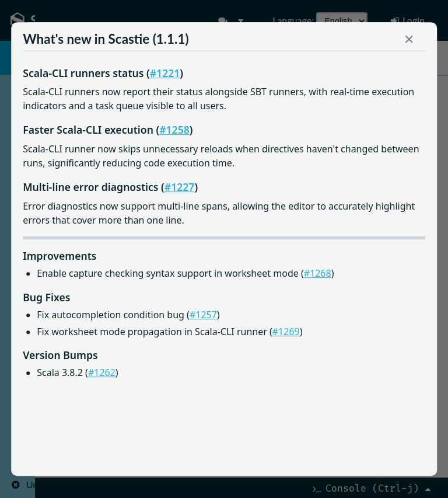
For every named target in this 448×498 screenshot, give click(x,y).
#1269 (286, 332)
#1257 (203, 315)
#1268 (318, 273)
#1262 (102, 372)
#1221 (165, 73)
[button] (409, 41)
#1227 (180, 187)
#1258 (174, 130)
